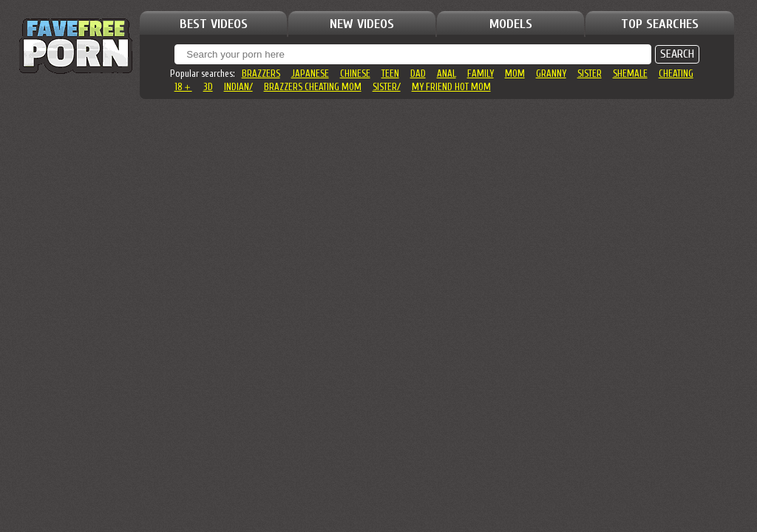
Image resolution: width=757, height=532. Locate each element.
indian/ (238, 87)
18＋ (183, 87)
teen (390, 74)
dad (418, 74)
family (481, 74)
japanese (310, 74)
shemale (630, 74)
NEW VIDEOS (362, 24)
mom (515, 74)
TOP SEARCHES (660, 24)
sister (590, 74)
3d (208, 87)
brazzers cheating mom (313, 87)
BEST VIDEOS (214, 24)
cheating (676, 74)
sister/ (387, 87)
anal (447, 74)
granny (551, 74)
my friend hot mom (451, 87)
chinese (355, 74)
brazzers (261, 74)
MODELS (511, 24)
